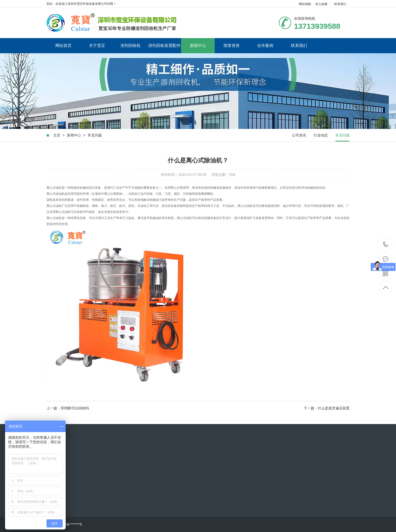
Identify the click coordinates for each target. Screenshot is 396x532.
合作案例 (270, 46)
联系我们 (340, 4)
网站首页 (68, 46)
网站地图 (305, 4)
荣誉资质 (236, 46)
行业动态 (321, 135)
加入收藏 (321, 4)
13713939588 (386, 245)
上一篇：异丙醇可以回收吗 (68, 408)
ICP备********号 (72, 524)
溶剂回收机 (134, 46)
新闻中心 (198, 46)
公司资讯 (299, 135)
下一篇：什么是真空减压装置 (327, 408)
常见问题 (95, 135)
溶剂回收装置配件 (165, 46)
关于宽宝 (101, 46)
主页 (57, 135)
